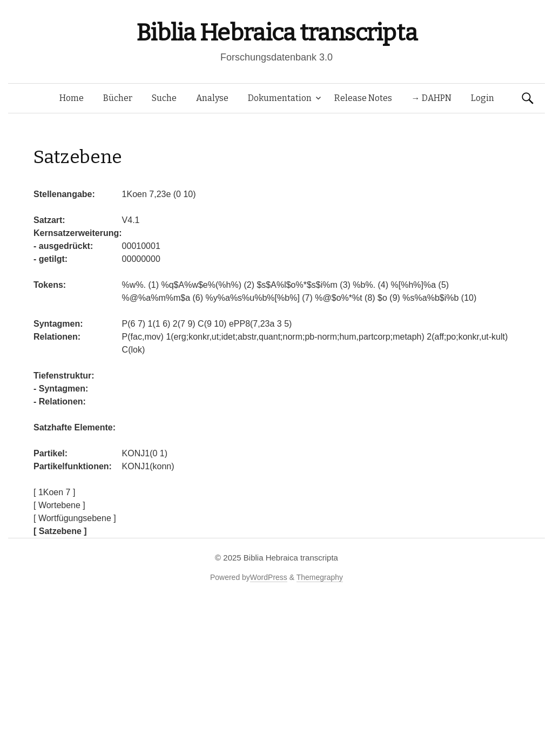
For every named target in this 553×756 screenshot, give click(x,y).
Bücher (118, 98)
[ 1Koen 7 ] (54, 492)
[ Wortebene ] (59, 505)
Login (483, 98)
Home (72, 98)
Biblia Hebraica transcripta (276, 33)
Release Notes (363, 98)
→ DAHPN (431, 98)
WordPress (269, 577)
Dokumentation (280, 98)
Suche (164, 98)
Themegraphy (320, 577)
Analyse (212, 98)
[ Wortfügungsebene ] (75, 518)
